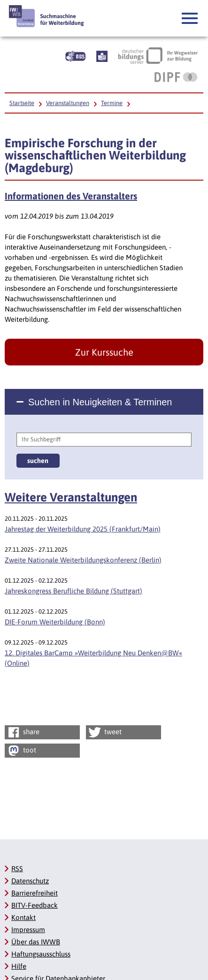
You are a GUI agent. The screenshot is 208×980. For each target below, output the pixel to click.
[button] (190, 19)
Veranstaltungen (68, 103)
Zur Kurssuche (104, 352)
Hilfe (19, 966)
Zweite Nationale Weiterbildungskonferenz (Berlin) (83, 560)
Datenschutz (30, 881)
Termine (112, 103)
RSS (17, 869)
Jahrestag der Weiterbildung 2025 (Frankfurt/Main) (83, 529)
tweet (104, 732)
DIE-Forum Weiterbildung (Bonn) (55, 622)
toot (21, 751)
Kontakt (23, 917)
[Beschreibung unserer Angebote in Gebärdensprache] (75, 55)
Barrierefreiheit (35, 893)
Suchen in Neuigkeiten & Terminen (100, 402)
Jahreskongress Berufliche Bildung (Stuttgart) (73, 591)
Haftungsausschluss (41, 954)
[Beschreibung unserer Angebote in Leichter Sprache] (102, 55)
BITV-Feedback (35, 905)
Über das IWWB (36, 942)
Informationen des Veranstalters (71, 196)
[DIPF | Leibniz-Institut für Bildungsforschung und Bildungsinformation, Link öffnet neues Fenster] (176, 77)
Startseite (22, 103)
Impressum (28, 930)
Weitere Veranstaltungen (71, 497)
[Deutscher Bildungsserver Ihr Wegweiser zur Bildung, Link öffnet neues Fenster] (158, 55)
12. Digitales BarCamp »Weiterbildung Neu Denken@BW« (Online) (93, 658)
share (23, 732)
